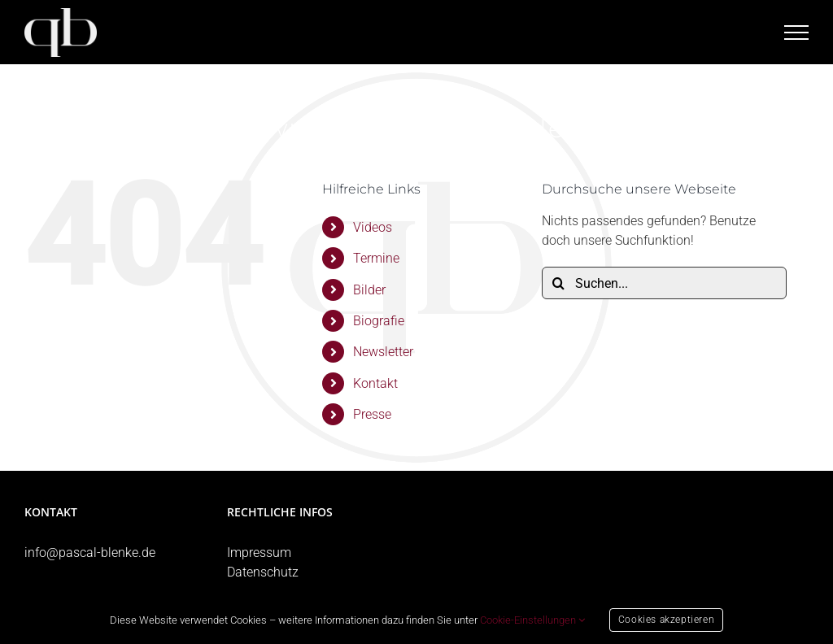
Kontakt (375, 383)
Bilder (369, 290)
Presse (372, 414)
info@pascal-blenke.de (90, 553)
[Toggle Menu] (796, 33)
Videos (373, 227)
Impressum (259, 553)
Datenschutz (263, 572)
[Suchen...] (664, 283)
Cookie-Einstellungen (532, 620)
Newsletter (383, 352)
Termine (376, 258)
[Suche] (558, 283)
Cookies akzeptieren (666, 620)
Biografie (379, 321)
